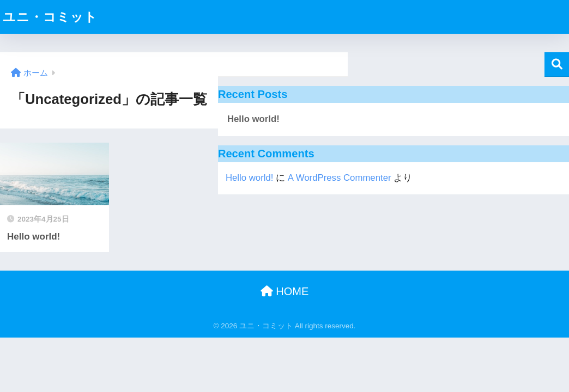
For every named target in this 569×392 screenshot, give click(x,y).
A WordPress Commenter (340, 178)
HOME (285, 291)
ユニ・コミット (50, 17)
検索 (557, 65)
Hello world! (253, 119)
